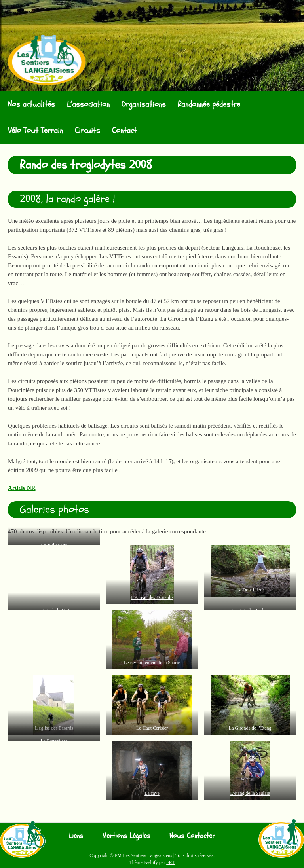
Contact (124, 130)
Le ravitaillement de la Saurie (152, 663)
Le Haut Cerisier (152, 728)
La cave (152, 793)
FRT (170, 862)
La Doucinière (250, 590)
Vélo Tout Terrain (35, 130)
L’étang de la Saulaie (250, 793)
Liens (76, 836)
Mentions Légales (126, 836)
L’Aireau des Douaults (152, 597)
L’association (88, 104)
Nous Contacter (192, 836)
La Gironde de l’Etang (250, 728)
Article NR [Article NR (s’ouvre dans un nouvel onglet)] (22, 488)
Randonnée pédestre (209, 104)
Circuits (87, 130)
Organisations (144, 104)
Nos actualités (31, 104)
